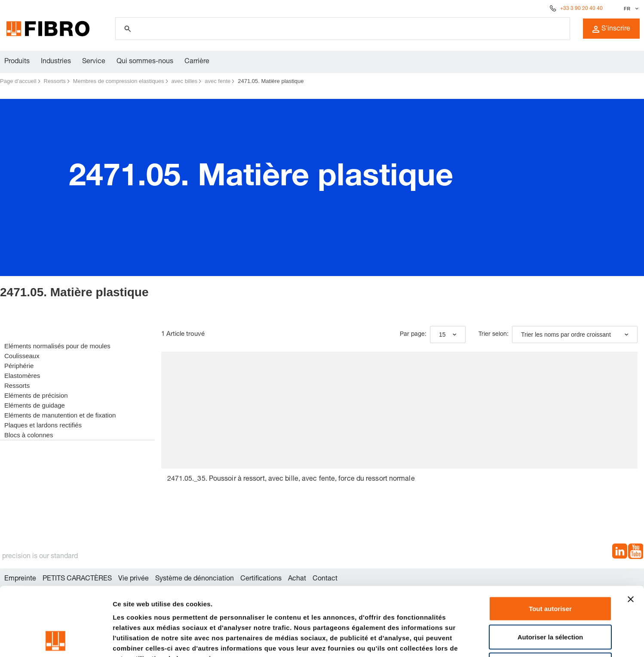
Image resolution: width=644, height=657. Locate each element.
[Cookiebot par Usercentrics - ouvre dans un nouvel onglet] (56, 640)
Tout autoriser (550, 544)
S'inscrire (611, 29)
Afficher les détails (474, 640)
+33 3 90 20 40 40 (581, 9)
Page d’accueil (18, 81)
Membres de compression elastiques (119, 81)
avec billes (185, 81)
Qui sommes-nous (145, 62)
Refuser (550, 600)
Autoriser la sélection (550, 573)
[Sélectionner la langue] (630, 9)
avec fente (218, 81)
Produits (17, 62)
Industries (56, 62)
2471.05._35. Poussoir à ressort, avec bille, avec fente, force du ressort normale (291, 479)
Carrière (197, 62)
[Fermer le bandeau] (631, 535)
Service (94, 62)
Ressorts (55, 81)
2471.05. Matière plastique (271, 81)
